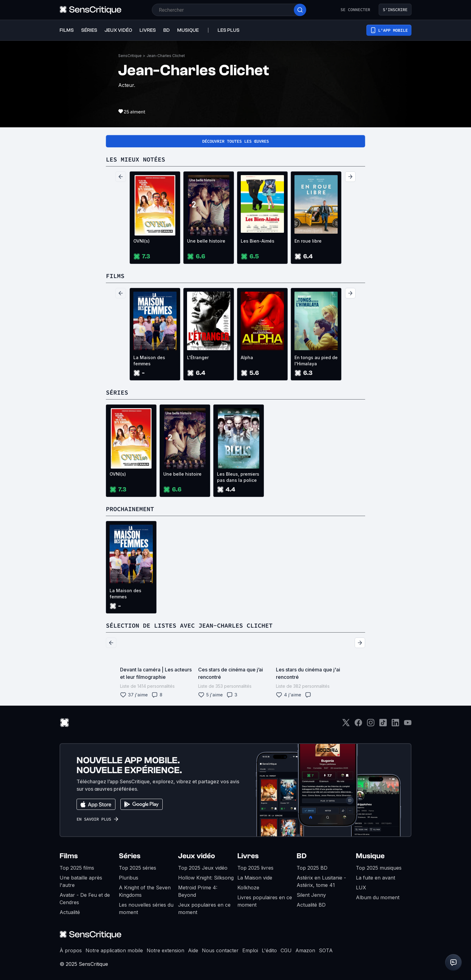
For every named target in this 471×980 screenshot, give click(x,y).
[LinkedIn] (395, 725)
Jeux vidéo (197, 856)
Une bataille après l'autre (81, 881)
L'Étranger (198, 357)
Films (69, 856)
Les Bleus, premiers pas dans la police (238, 477)
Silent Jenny (311, 895)
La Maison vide (255, 878)
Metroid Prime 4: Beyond (198, 891)
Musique (370, 856)
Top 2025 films (77, 868)
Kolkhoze (248, 888)
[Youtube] (408, 725)
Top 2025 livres (255, 868)
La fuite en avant (375, 878)
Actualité (70, 912)
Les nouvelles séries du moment (146, 908)
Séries (130, 856)
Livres (248, 856)
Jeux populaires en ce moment (204, 908)
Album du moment (378, 897)
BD (302, 856)
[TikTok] (383, 725)
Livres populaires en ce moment (265, 901)
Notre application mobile (114, 950)
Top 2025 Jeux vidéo (203, 868)
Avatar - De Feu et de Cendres (85, 899)
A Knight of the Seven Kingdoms (145, 891)
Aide (193, 950)
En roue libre (308, 241)
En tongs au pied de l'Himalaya (316, 361)
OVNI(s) (142, 241)
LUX (361, 888)
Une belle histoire (206, 241)
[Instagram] (371, 725)
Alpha (247, 357)
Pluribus (129, 878)
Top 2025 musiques (379, 868)
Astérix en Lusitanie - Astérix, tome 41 (321, 881)
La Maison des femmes (149, 361)
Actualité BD (311, 905)
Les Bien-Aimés (258, 241)
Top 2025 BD (312, 868)
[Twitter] (346, 725)
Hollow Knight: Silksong (206, 878)
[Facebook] (358, 725)
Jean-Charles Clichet (166, 56)
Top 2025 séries (138, 868)
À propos (71, 950)
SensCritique (130, 56)
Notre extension (165, 950)
